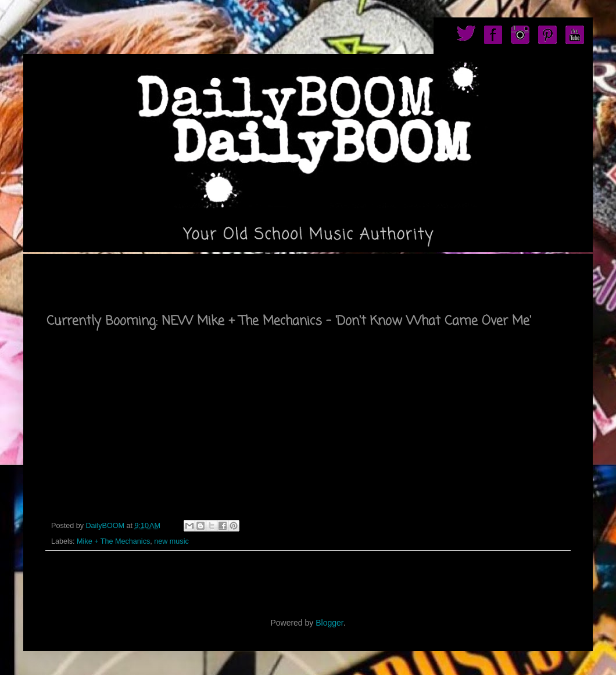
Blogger (329, 623)
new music (171, 541)
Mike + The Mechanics (113, 541)
